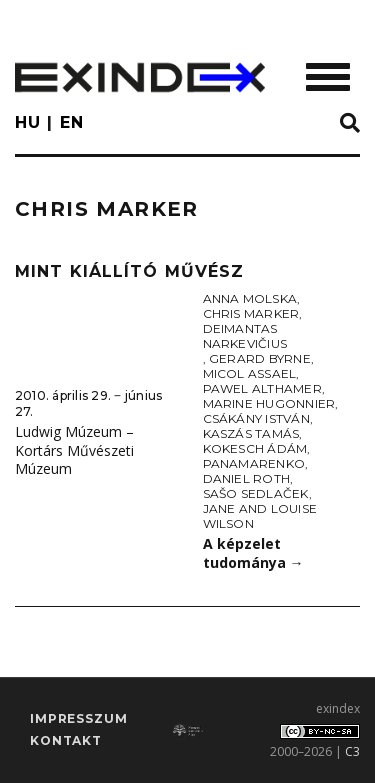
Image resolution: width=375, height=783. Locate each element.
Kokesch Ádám (255, 448)
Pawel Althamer (262, 388)
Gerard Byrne (260, 358)
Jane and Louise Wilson (260, 516)
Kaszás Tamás (251, 433)
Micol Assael (250, 373)
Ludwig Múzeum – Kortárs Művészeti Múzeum (74, 450)
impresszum (78, 718)
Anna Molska (250, 298)
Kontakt (66, 740)
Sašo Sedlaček (256, 493)
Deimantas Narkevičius (245, 336)
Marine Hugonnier (269, 403)
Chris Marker (251, 313)
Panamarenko (254, 463)
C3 (352, 751)
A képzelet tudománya (253, 553)
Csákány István (256, 418)
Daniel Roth (247, 478)
